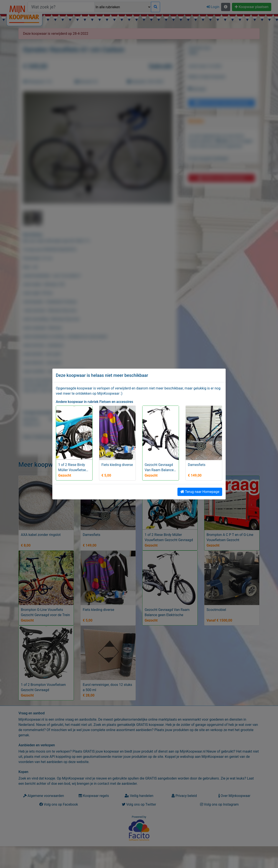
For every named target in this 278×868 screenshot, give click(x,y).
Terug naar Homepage (200, 492)
